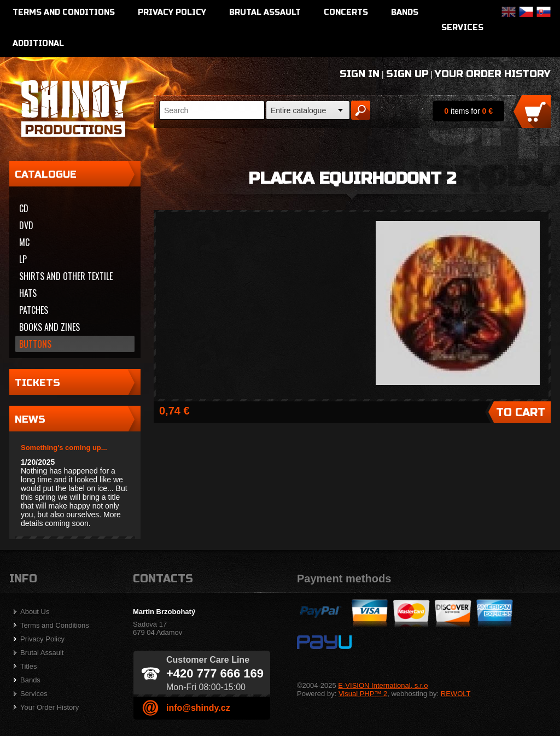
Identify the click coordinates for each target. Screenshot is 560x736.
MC (24, 242)
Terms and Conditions (64, 12)
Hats (28, 293)
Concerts (346, 12)
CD (24, 208)
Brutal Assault (265, 12)
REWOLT (456, 694)
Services (462, 28)
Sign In (360, 74)
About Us (35, 612)
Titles (29, 666)
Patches (34, 310)
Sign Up (407, 74)
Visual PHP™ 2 (363, 694)
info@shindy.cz (198, 708)
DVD (26, 225)
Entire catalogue (298, 110)
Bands (405, 12)
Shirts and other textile (66, 276)
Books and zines (49, 327)
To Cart (521, 413)
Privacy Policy (172, 12)
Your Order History (493, 74)
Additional (38, 43)
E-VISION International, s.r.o (383, 685)
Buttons (35, 344)
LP (23, 259)
